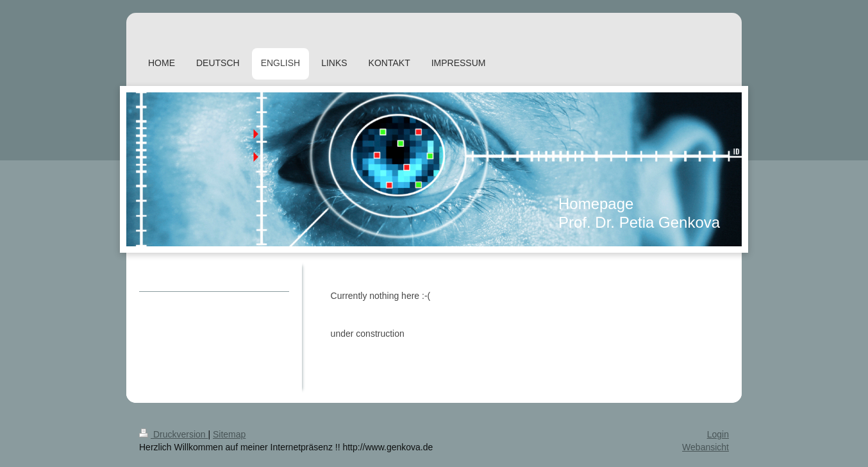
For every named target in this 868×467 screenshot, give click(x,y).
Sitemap (229, 434)
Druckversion (173, 434)
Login (718, 434)
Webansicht (705, 447)
